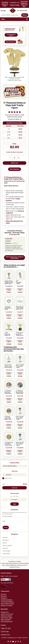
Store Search (6, 540)
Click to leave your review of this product (15, 258)
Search (25, 15)
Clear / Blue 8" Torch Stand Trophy (20, 444)
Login (14, 504)
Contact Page (5, 631)
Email (4, 521)
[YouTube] (13, 642)
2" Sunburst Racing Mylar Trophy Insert (20, 392)
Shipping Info (5, 612)
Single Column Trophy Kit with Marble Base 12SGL (9, 282)
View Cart (9, 475)
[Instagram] (10, 642)
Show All (16, 235)
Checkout (14, 488)
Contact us (4, 598)
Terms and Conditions (7, 602)
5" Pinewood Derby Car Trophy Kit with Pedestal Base (20, 334)
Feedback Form (5, 634)
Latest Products (6, 554)
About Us (5, 543)
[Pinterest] (18, 642)
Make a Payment (6, 620)
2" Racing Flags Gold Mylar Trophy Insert (8, 418)
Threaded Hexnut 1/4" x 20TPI (8, 308)
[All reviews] (15, 113)
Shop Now (5, 537)
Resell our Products (7, 605)
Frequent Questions (7, 600)
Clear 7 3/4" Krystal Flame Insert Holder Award (8, 366)
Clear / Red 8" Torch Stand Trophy (20, 418)
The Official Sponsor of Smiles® (5, 4)
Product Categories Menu (10, 466)
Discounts (4, 596)
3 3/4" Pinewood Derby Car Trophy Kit (7, 334)
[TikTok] (16, 642)
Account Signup (6, 551)
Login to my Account (7, 614)
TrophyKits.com (14, 3)
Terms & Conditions (7, 545)
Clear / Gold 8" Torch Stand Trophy (20, 366)
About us (3, 594)
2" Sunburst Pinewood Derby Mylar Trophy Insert (8, 392)
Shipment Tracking (6, 616)
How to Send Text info (7, 603)
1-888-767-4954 (15, 5)
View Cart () (24, 11)
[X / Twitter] (21, 642)
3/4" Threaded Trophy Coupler (19, 282)
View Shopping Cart (7, 621)
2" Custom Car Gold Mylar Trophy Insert (9, 444)
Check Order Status (7, 618)
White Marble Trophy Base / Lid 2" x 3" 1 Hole (20, 308)
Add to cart (14, 163)
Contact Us (5, 548)
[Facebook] (8, 642)
